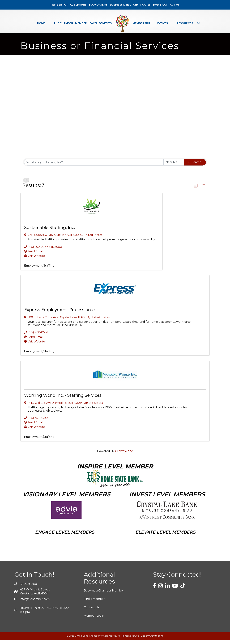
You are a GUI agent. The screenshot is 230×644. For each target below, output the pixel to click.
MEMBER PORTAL (62, 5)
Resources (185, 23)
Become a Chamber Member (104, 595)
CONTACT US (171, 5)
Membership (142, 23)
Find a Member (94, 603)
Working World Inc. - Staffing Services (63, 399)
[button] (196, 190)
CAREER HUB (150, 5)
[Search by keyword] (94, 166)
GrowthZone (124, 455)
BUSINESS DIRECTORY (124, 5)
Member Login (94, 620)
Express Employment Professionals (60, 314)
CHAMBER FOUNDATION (91, 5)
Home (41, 23)
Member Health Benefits (93, 23)
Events (163, 23)
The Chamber (63, 23)
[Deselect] (26, 184)
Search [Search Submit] (195, 166)
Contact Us (91, 611)
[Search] (198, 23)
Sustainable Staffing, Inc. (50, 231)
